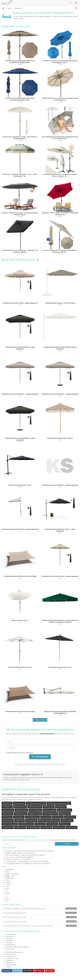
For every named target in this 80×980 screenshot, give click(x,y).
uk (7, 897)
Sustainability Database (14, 863)
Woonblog (9, 938)
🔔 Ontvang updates (40, 757)
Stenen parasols (46, 827)
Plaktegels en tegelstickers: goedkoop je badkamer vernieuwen (40, 909)
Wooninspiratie (11, 965)
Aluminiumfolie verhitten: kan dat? (40, 913)
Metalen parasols (59, 827)
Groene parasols (19, 803)
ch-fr (7, 886)
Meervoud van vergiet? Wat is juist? (40, 917)
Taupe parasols (61, 807)
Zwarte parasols (8, 827)
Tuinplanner (10, 961)
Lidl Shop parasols (21, 814)
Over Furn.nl (10, 936)
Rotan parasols (40, 824)
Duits (8, 889)
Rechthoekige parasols (50, 814)
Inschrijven (67, 844)
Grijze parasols (46, 817)
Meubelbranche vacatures (15, 952)
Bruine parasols (65, 824)
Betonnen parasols (20, 807)
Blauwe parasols (65, 814)
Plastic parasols (58, 817)
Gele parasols (20, 820)
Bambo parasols (8, 820)
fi (6, 895)
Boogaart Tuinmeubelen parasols (49, 820)
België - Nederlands (12, 874)
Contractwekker (11, 861)
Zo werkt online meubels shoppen (17, 947)
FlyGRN (8, 853)
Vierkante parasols (33, 827)
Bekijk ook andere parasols (21, 260)
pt (7, 891)
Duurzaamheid (11, 954)
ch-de (8, 884)
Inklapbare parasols (35, 814)
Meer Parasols (40, 720)
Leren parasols (7, 807)
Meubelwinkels (11, 945)
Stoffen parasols (49, 807)
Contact (8, 967)
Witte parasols (7, 803)
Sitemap (9, 943)
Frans (8, 872)
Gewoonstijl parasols (32, 817)
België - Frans (10, 876)
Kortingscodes (11, 956)
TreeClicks (9, 851)
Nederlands (10, 870)
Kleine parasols (19, 817)
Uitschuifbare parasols (26, 824)
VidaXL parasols (8, 814)
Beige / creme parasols (10, 824)
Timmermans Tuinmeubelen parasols (59, 803)
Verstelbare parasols (35, 807)
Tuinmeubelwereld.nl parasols (36, 803)
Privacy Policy (10, 949)
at (6, 901)
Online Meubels (11, 934)
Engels (8, 893)
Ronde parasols (71, 827)
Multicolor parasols (50, 810)
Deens (8, 899)
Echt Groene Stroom (13, 855)
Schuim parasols (31, 820)
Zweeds (8, 882)
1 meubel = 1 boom (13, 958)
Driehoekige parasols (64, 810)
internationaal (26, 859)
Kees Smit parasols (35, 810)
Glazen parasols (70, 817)
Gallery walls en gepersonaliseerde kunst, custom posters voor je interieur (40, 926)
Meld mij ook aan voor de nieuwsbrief (19, 753)
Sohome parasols (67, 820)
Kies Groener (10, 857)
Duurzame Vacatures (13, 859)
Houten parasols (52, 824)
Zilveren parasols (8, 810)
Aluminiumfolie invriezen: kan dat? (40, 921)
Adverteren (9, 963)
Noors (8, 880)
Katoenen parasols (21, 810)
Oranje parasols (20, 827)
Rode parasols (7, 817)
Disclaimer (9, 941)
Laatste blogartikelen (11, 904)
